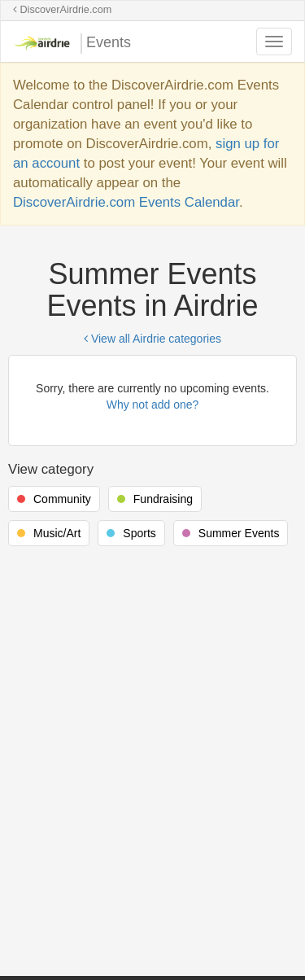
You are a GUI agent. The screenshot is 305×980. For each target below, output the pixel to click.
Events (72, 44)
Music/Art (57, 533)
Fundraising (163, 499)
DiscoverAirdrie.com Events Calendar (126, 202)
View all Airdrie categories (152, 339)
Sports (139, 533)
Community (62, 499)
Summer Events (239, 533)
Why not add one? (153, 405)
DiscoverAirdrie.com (62, 10)
